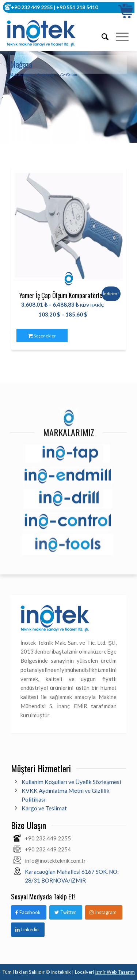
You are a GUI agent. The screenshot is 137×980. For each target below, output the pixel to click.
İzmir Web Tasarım (115, 972)
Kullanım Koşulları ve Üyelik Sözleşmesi (71, 782)
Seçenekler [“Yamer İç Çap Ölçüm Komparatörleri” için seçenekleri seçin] (42, 336)
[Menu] (119, 37)
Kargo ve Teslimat (44, 808)
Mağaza (21, 64)
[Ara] (101, 37)
